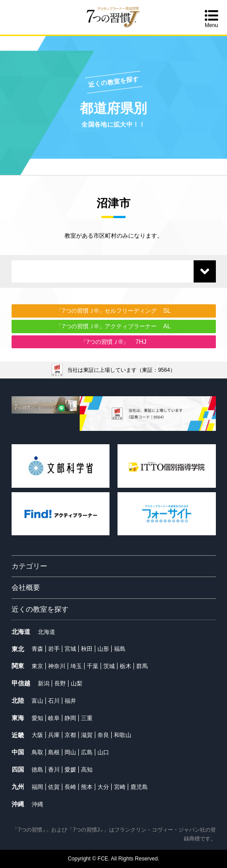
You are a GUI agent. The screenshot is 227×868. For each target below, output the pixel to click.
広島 (87, 752)
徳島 (37, 770)
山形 (103, 649)
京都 (70, 735)
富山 (37, 701)
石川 (54, 701)
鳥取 (37, 752)
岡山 (70, 752)
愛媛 (70, 770)
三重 (87, 718)
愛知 (37, 718)
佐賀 (54, 787)
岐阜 (54, 718)
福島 (120, 649)
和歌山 (123, 735)
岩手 (54, 649)
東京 (37, 666)
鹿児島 (139, 787)
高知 (87, 770)
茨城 (109, 666)
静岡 (70, 718)
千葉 (93, 666)
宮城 (70, 649)
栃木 (126, 666)
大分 (103, 787)
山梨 (77, 683)
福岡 (37, 787)
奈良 (103, 735)
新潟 (44, 683)
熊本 (87, 787)
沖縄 (37, 804)
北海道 (47, 632)
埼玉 (76, 666)
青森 (37, 649)
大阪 (37, 735)
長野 (60, 683)
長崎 (70, 787)
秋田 (87, 649)
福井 (70, 701)
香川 (54, 770)
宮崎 (120, 787)
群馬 (142, 666)
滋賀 (87, 735)
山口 (103, 752)
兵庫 (54, 735)
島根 (54, 752)
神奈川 (57, 666)
